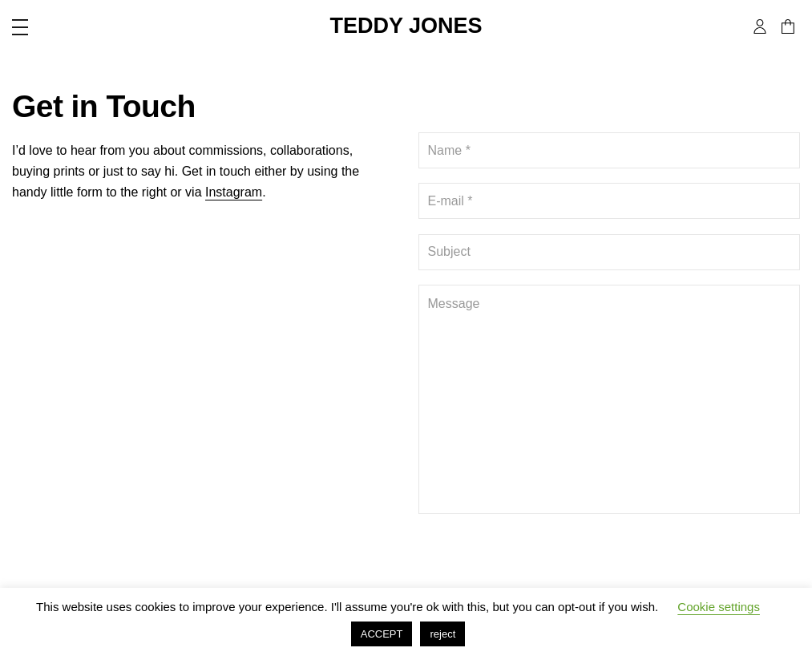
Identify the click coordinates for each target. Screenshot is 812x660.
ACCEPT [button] (382, 634)
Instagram (234, 192)
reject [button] (442, 634)
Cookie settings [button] (719, 607)
